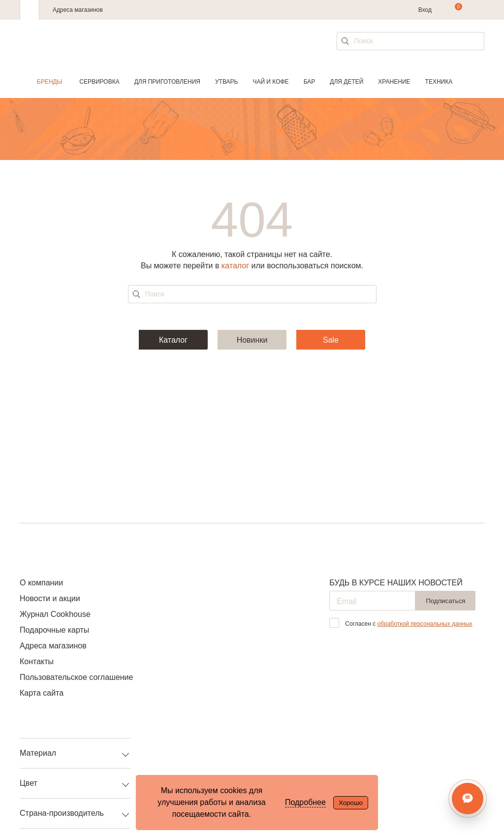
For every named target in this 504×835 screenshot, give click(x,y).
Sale (331, 340)
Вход (425, 10)
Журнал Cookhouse (55, 614)
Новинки (252, 340)
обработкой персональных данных (425, 624)
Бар (310, 82)
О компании (41, 583)
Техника (439, 82)
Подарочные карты (54, 630)
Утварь (226, 82)
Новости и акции (50, 598)
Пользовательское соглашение (76, 677)
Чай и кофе (270, 82)
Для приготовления (167, 82)
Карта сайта (42, 693)
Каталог (173, 340)
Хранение (394, 82)
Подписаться (445, 601)
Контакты (37, 661)
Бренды (49, 82)
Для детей (346, 82)
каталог (235, 266)
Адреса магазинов (78, 10)
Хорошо (351, 803)
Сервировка (99, 82)
